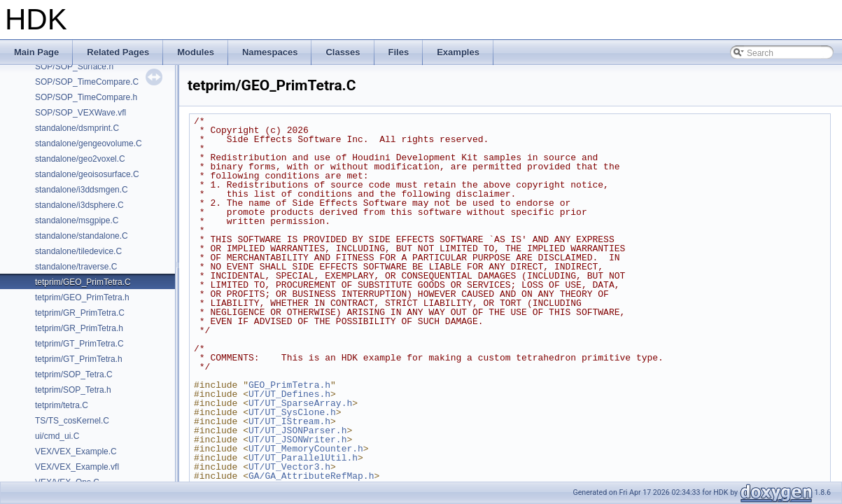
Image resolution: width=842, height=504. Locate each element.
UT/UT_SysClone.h (292, 412)
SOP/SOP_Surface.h (74, 66)
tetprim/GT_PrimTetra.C (79, 344)
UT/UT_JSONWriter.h (297, 440)
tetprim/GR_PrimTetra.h (79, 328)
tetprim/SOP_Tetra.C (74, 374)
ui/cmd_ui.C (57, 436)
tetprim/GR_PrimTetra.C (80, 313)
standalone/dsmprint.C (77, 128)
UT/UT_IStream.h (289, 421)
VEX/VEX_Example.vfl (77, 467)
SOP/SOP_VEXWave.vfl (80, 113)
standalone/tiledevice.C (78, 251)
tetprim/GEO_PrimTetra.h (82, 297)
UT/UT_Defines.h (289, 394)
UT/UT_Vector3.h (289, 467)
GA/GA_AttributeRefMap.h (311, 476)
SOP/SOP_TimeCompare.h (86, 97)
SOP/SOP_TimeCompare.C (87, 82)
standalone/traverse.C (76, 267)
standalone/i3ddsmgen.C (82, 190)
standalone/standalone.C (82, 236)
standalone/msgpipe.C (77, 220)
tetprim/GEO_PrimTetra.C (83, 282)
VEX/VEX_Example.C (76, 451)
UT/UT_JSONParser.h (297, 430)
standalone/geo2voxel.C (80, 159)
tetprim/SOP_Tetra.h (73, 390)
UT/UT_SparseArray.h (300, 403)
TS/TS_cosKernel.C (72, 421)
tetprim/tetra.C (62, 405)
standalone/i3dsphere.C (79, 205)
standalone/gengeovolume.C (89, 143)
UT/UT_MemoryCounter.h (306, 449)
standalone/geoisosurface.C (87, 174)
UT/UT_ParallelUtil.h (303, 458)
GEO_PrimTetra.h (289, 385)
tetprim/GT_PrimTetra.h (79, 359)
